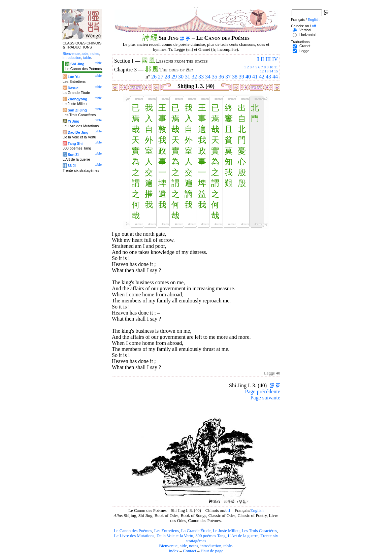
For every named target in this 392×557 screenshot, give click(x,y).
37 (228, 77)
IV (275, 59)
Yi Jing (74, 121)
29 (174, 77)
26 (154, 77)
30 (181, 77)
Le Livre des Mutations (134, 536)
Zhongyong (77, 99)
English (257, 511)
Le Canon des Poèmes (133, 531)
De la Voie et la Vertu (175, 536)
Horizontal (307, 35)
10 (271, 67)
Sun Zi (73, 155)
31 (188, 77)
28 (167, 77)
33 (201, 77)
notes (193, 546)
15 (276, 71)
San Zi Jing (77, 110)
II (262, 59)
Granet (305, 46)
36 (221, 77)
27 (161, 77)
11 (276, 67)
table (228, 546)
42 (262, 77)
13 (267, 71)
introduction (211, 546)
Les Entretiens (167, 531)
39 (241, 77)
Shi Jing (77, 64)
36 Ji (72, 166)
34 (208, 77)
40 (248, 77)
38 (235, 77)
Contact (190, 551)
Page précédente (263, 391)
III (268, 59)
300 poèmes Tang (210, 536)
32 (194, 77)
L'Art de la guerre (243, 536)
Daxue (73, 88)
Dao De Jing (78, 132)
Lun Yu (74, 77)
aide (183, 546)
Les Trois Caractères (259, 531)
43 (268, 77)
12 (262, 71)
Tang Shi (75, 143)
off (228, 511)
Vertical (305, 30)
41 (255, 77)
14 (271, 71)
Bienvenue (168, 546)
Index (174, 551)
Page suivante (265, 398)
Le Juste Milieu (226, 531)
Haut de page (212, 551)
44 (275, 77)
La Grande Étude (196, 531)
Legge (304, 51)
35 (215, 77)
